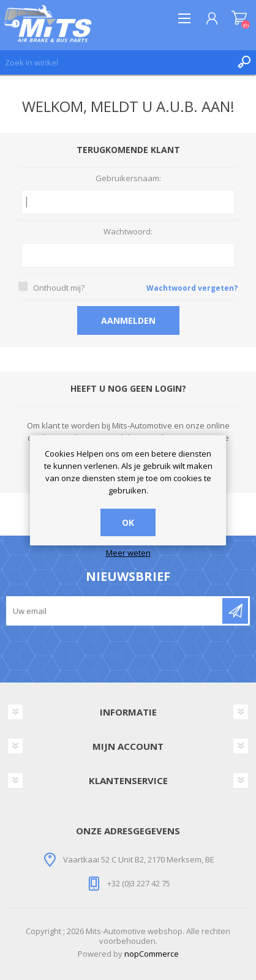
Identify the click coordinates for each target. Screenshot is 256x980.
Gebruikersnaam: (128, 179)
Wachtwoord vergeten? (192, 288)
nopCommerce (152, 954)
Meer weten (128, 553)
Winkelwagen (239, 18)
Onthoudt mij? (59, 288)
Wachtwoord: (128, 232)
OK (128, 522)
